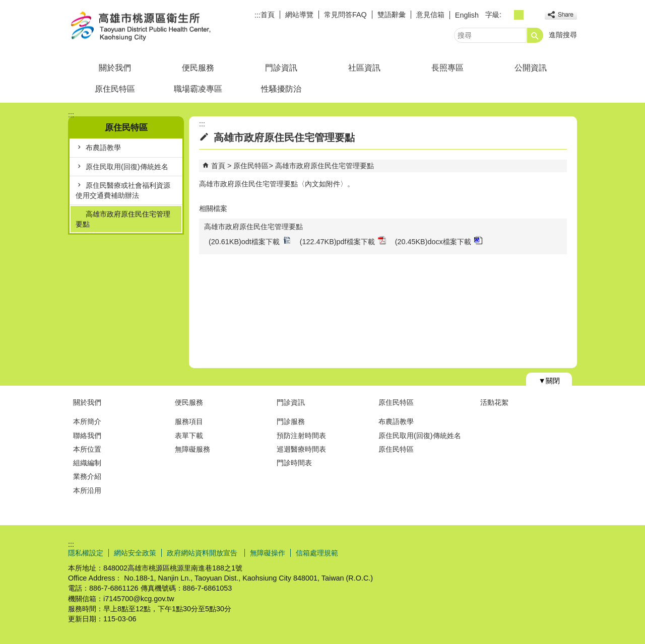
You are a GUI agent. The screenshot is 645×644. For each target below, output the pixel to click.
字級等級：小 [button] (508, 15)
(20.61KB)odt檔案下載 (250, 241)
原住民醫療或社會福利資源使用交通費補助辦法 (123, 190)
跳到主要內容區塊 (5, 5)
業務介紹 (87, 476)
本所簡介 (87, 421)
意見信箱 (430, 15)
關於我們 (115, 68)
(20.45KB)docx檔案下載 (439, 241)
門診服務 (291, 421)
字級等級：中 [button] (519, 15)
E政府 (491, 552)
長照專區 (447, 68)
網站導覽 (299, 15)
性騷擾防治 (281, 89)
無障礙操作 (268, 553)
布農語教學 (103, 148)
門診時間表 (294, 463)
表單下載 (189, 436)
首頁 (268, 15)
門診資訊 (281, 68)
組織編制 (87, 463)
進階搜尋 (563, 35)
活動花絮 (494, 402)
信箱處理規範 (317, 553)
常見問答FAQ (345, 15)
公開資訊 (531, 68)
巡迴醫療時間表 (301, 449)
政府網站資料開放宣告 (203, 553)
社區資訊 (364, 68)
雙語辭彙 (392, 15)
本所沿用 (87, 490)
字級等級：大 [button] (530, 15)
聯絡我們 (87, 436)
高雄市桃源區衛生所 (153, 27)
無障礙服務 (192, 449)
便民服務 (198, 68)
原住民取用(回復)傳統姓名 (127, 167)
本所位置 (87, 449)
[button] (535, 35)
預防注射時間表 (301, 436)
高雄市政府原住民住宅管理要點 (123, 219)
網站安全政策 (135, 553)
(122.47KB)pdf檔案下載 (343, 241)
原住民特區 (115, 89)
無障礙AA (540, 552)
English (467, 15)
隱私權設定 (86, 553)
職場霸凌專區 (198, 89)
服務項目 (189, 421)
